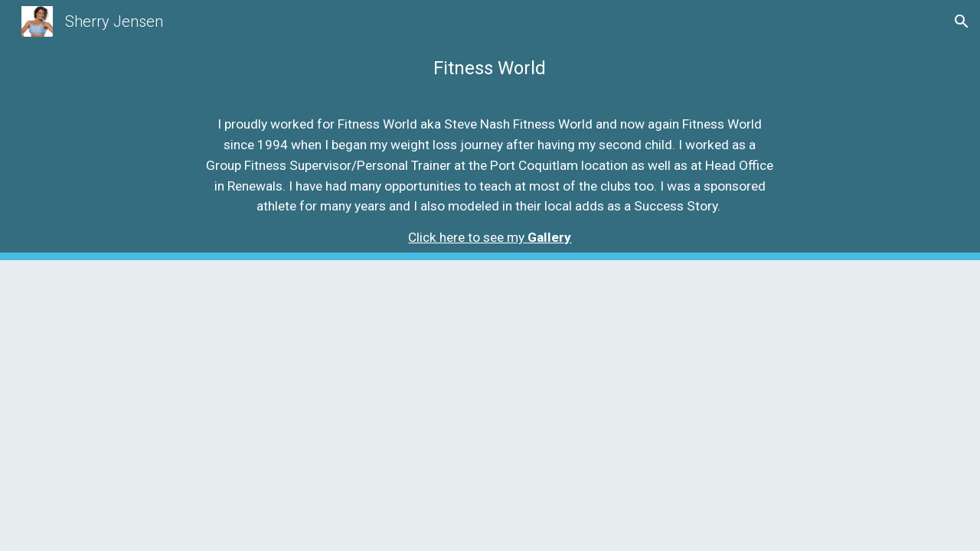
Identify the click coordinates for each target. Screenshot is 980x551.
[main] (490, 52)
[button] (962, 21)
